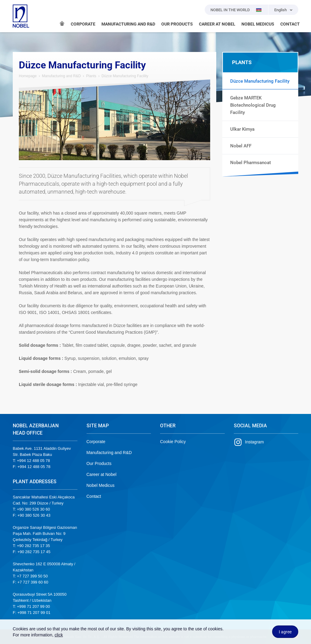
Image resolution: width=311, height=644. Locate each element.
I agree (285, 632)
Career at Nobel (102, 474)
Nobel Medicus (101, 485)
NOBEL (21, 16)
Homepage (28, 76)
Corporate (96, 442)
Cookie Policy (173, 442)
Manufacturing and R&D (61, 76)
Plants (91, 76)
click (59, 635)
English (280, 10)
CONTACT (290, 24)
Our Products (99, 463)
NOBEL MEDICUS (258, 24)
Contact (94, 496)
